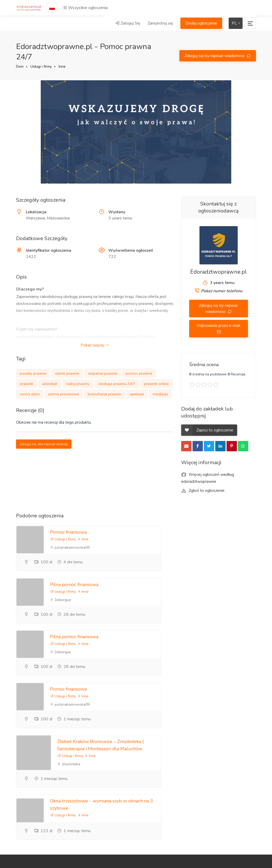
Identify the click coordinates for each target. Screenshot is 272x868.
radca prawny (78, 384)
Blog (185, 737)
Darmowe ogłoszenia (232, 814)
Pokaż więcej (95, 345)
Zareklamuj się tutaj (235, 733)
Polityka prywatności (233, 748)
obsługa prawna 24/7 (117, 384)
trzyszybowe (194, 661)
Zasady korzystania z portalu (234, 766)
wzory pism (30, 394)
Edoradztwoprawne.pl (219, 272)
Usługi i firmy (41, 66)
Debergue (184, 547)
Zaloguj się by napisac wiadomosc (215, 56)
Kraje (227, 826)
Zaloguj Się (128, 23)
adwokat (50, 384)
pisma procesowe (64, 394)
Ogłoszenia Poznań (233, 784)
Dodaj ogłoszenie (201, 23)
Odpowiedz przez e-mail (218, 326)
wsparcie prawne (103, 373)
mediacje (160, 394)
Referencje (191, 745)
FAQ (185, 754)
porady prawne (33, 373)
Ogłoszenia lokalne (233, 799)
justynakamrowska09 (70, 547)
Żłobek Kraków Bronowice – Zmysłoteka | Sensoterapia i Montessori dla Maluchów (87, 646)
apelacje (137, 394)
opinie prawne (67, 373)
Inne (62, 66)
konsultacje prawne (104, 394)
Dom (20, 66)
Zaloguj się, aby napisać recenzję (44, 444)
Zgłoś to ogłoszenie (203, 491)
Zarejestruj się (160, 23)
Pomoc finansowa (68, 532)
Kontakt (188, 777)
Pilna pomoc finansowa (198, 532)
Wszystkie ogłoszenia (85, 8)
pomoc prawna (139, 373)
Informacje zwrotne (190, 765)
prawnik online (156, 384)
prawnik (27, 384)
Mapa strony (234, 834)
